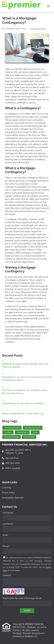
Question (7, 575)
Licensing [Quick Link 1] (6, 488)
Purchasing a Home (38, 29)
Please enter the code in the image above (22, 598)
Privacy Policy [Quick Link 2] (8, 493)
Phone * (6, 546)
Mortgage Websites (22, 633)
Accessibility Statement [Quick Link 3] (13, 498)
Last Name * (8, 524)
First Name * (8, 513)
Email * (6, 535)
